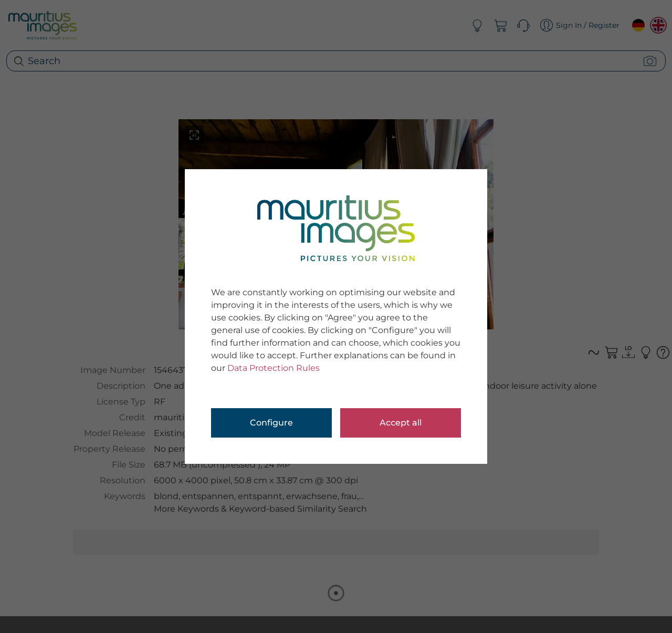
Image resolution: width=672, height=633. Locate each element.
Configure (271, 423)
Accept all (401, 423)
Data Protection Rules (274, 368)
